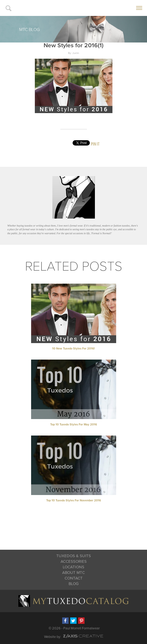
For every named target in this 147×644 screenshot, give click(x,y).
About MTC (73, 573)
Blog (74, 584)
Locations (73, 567)
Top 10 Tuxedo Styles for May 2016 (74, 425)
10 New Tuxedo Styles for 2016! (73, 349)
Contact (74, 578)
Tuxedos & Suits (74, 556)
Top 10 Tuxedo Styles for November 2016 (74, 500)
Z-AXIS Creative (83, 636)
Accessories (74, 561)
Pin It (95, 144)
